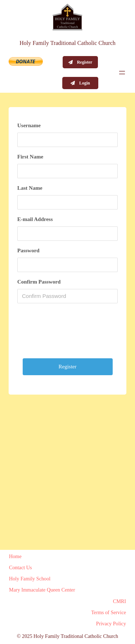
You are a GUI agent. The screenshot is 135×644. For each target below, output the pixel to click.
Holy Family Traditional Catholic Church (67, 43)
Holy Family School (30, 579)
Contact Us (21, 567)
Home (15, 556)
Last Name (30, 188)
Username (29, 125)
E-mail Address (35, 219)
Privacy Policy (111, 624)
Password (28, 250)
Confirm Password (39, 282)
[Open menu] (122, 73)
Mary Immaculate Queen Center (42, 590)
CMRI (120, 601)
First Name (30, 157)
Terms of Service (109, 612)
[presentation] (72, 333)
